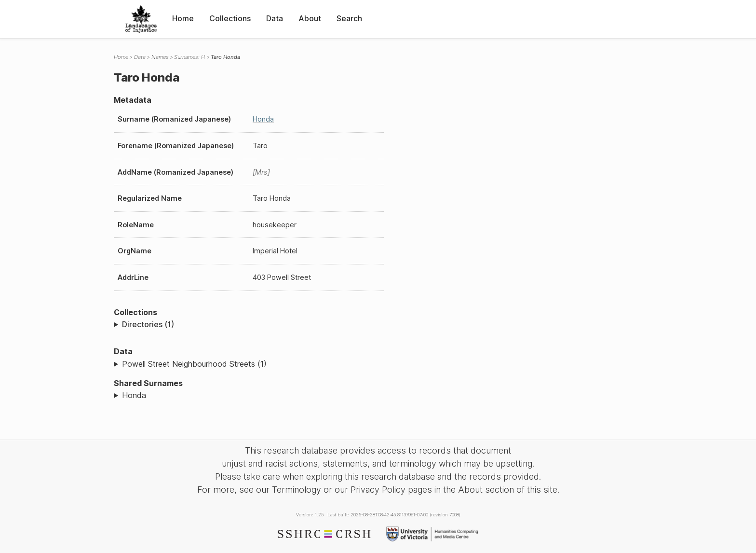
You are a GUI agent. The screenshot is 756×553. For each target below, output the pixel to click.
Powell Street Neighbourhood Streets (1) (194, 364)
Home (183, 18)
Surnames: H (189, 57)
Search (349, 18)
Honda (263, 119)
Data (275, 18)
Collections (230, 18)
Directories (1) (148, 324)
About (310, 18)
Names (160, 57)
